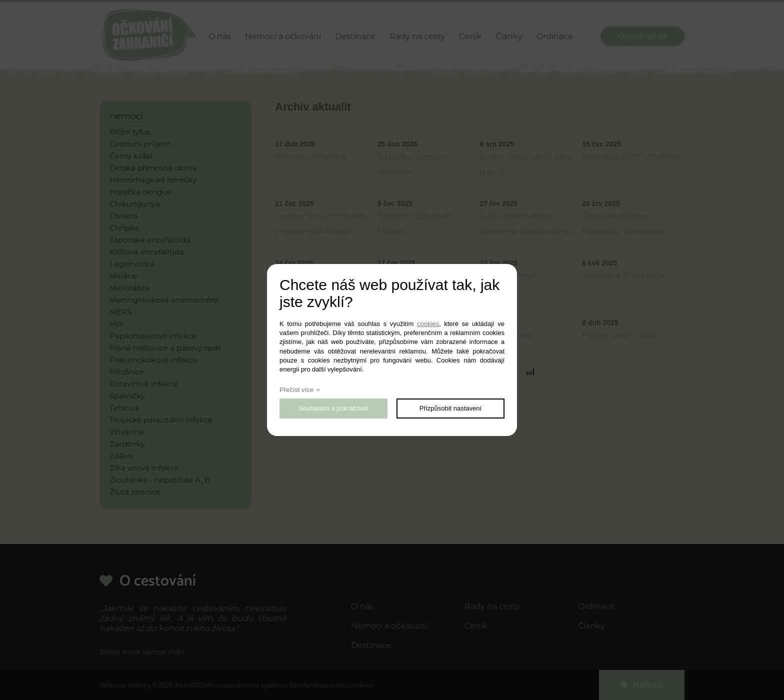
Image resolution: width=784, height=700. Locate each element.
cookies (428, 324)
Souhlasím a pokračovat (333, 408)
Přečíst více (296, 390)
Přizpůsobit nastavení (450, 408)
